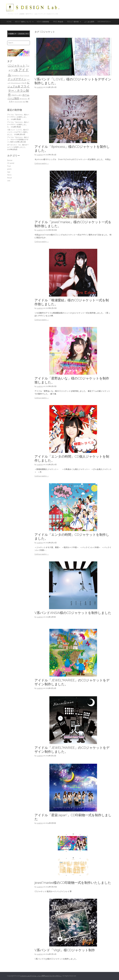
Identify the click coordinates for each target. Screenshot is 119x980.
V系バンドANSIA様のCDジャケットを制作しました (73, 613)
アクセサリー (16, 75)
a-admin (40, 87)
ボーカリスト (23, 99)
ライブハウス (18, 102)
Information (104, 22)
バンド (24, 83)
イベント (27, 75)
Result (9, 178)
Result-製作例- (74, 22)
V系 (16, 70)
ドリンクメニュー (16, 83)
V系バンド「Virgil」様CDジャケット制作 (65, 950)
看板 (27, 102)
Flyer (9, 166)
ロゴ (24, 102)
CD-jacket (11, 163)
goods (9, 169)
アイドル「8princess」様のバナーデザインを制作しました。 (18, 117)
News (9, 175)
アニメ (22, 75)
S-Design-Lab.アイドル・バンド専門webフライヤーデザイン (41, 976)
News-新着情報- (43, 22)
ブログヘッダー (17, 95)
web (9, 181)
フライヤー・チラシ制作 (19, 90)
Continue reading (42, 163)
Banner (10, 160)
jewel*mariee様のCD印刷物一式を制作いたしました (73, 883)
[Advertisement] (19, 220)
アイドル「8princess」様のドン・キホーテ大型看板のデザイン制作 (18, 140)
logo (9, 172)
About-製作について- (24, 22)
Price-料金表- (58, 22)
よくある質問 (89, 22)
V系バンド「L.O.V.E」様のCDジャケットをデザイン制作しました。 (18, 132)
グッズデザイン (17, 79)
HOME (9, 22)
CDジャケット (17, 66)
